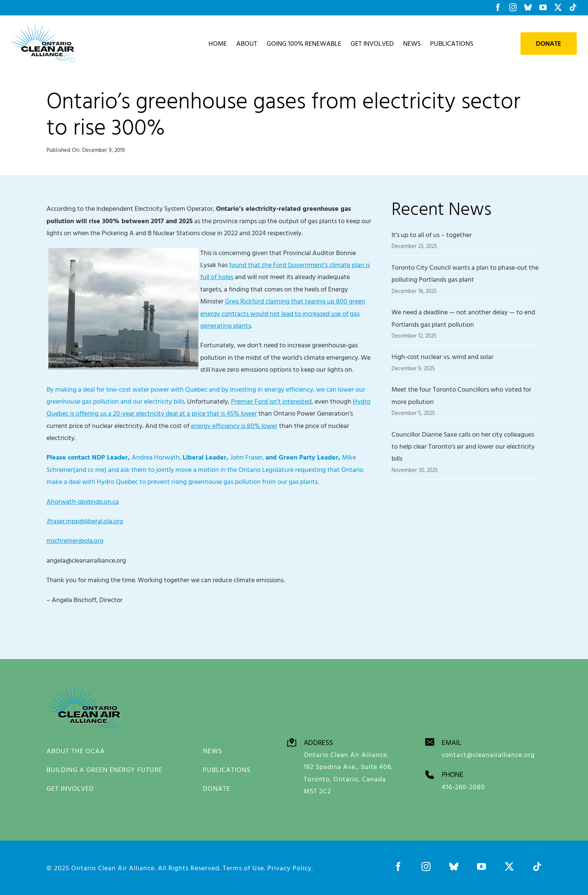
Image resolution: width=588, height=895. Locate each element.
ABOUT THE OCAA (76, 751)
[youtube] (481, 866)
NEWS (212, 751)
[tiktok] (537, 866)
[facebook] (398, 866)
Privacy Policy (289, 867)
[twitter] (509, 866)
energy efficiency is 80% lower (234, 426)
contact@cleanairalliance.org (488, 754)
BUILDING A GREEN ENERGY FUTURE (104, 770)
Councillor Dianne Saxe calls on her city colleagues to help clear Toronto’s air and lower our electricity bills (463, 446)
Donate (549, 44)
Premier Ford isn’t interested (271, 401)
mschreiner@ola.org (75, 540)
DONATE (217, 788)
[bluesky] (454, 866)
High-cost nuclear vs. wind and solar (442, 357)
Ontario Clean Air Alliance (113, 867)
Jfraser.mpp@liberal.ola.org (85, 521)
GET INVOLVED (70, 788)
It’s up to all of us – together (432, 235)
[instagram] (426, 866)
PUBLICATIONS (227, 770)
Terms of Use (243, 867)
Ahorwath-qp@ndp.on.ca (83, 501)
